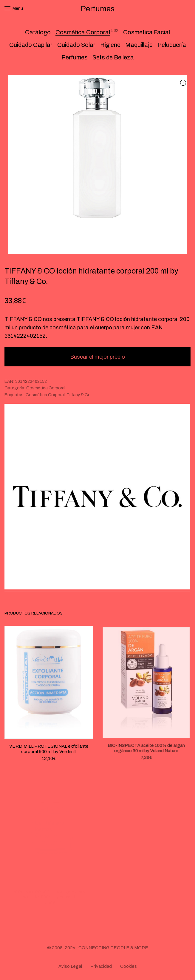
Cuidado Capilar (31, 45)
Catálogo (38, 32)
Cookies (129, 966)
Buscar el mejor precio (97, 357)
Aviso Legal (70, 966)
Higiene (110, 45)
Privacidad (101, 966)
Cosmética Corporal (83, 32)
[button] (183, 83)
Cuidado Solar (76, 45)
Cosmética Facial (147, 32)
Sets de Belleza (113, 57)
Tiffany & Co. (79, 395)
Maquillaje (139, 45)
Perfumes (75, 57)
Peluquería (172, 45)
